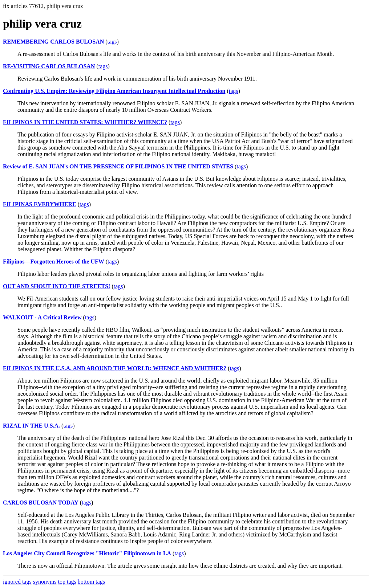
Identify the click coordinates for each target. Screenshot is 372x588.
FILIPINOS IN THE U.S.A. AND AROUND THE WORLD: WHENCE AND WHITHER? (115, 368)
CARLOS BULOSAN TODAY (41, 503)
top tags (67, 582)
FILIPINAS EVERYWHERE (40, 204)
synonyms (45, 582)
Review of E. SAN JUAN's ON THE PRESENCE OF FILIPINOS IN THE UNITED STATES (118, 166)
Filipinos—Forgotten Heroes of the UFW (54, 262)
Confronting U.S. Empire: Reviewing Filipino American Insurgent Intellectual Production (114, 91)
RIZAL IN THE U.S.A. (31, 426)
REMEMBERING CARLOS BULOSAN (53, 42)
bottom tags (91, 582)
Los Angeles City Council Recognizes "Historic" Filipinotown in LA (87, 553)
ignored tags (17, 582)
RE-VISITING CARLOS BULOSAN (49, 66)
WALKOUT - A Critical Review (42, 317)
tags (112, 42)
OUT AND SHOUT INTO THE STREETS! (56, 286)
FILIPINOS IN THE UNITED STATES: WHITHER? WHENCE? (85, 122)
